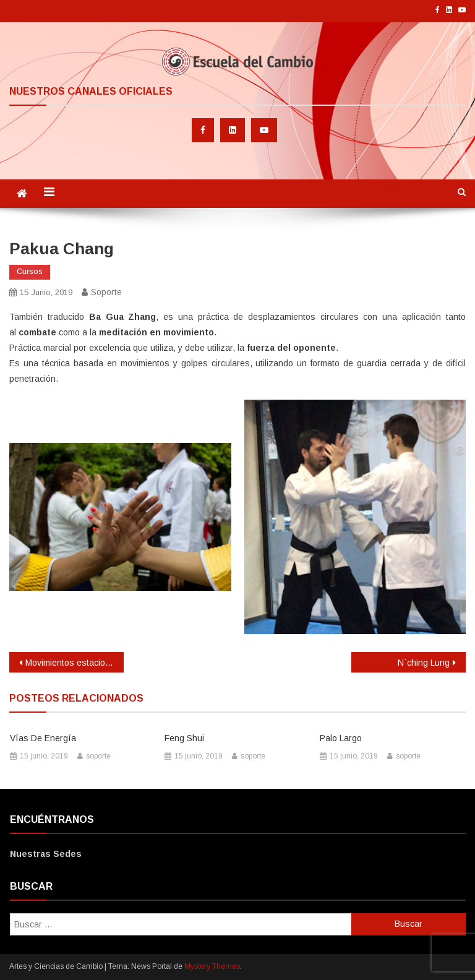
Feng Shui (184, 738)
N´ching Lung (424, 663)
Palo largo (341, 738)
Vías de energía (43, 738)
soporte (106, 292)
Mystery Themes (212, 966)
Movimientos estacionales (74, 663)
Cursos (30, 272)
